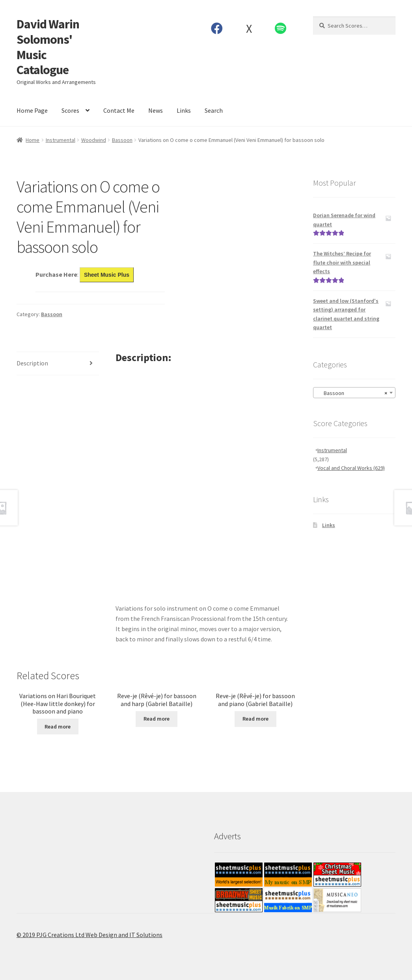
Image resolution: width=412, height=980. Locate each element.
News (156, 110)
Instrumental (61, 140)
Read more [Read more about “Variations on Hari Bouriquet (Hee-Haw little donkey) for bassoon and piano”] (58, 727)
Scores (70, 110)
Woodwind (94, 140)
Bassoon (122, 140)
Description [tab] (32, 363)
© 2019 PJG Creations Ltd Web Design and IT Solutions (89, 935)
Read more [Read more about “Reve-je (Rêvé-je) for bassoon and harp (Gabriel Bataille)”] (157, 719)
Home (33, 140)
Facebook (217, 28)
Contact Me (119, 110)
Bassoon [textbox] (352, 393)
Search (214, 110)
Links (184, 110)
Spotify (281, 28)
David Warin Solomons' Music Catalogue (48, 47)
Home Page (32, 110)
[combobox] (354, 393)
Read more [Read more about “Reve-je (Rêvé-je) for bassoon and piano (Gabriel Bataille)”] (255, 719)
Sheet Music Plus (107, 275)
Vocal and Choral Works (351, 468)
